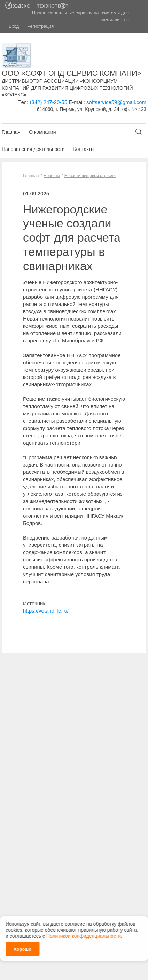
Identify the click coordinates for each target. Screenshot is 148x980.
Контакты (84, 149)
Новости (52, 176)
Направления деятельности (33, 149)
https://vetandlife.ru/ (46, 611)
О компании (42, 132)
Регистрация (40, 26)
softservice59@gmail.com (116, 102)
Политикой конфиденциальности (84, 935)
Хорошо (22, 949)
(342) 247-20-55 (48, 102)
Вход (14, 26)
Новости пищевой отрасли (90, 176)
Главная (11, 132)
